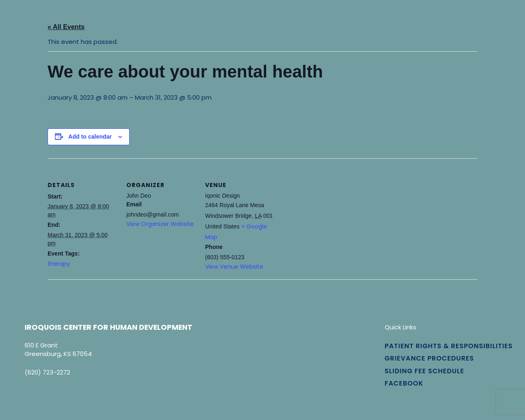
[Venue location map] (327, 215)
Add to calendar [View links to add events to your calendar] (90, 137)
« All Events (66, 27)
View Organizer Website (160, 224)
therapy (59, 264)
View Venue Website (234, 267)
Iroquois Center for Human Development (108, 327)
